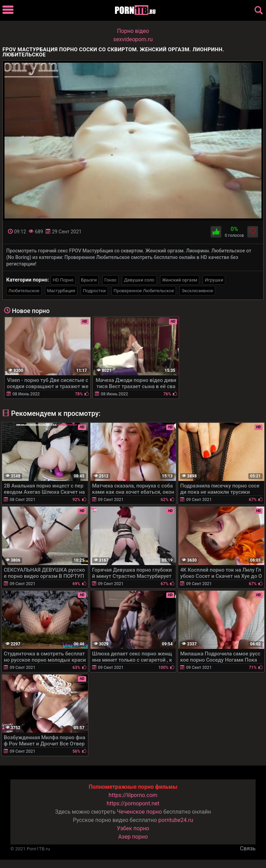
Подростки (94, 291)
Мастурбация (61, 291)
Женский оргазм (180, 280)
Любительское (24, 291)
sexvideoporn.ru (133, 39)
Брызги (89, 280)
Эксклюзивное (197, 291)
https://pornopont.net (133, 803)
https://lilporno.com (133, 795)
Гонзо (110, 280)
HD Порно (63, 280)
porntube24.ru (176, 820)
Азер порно (133, 837)
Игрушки (214, 280)
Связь (248, 848)
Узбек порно (133, 828)
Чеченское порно (140, 812)
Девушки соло (139, 280)
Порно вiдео (133, 31)
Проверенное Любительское (144, 291)
